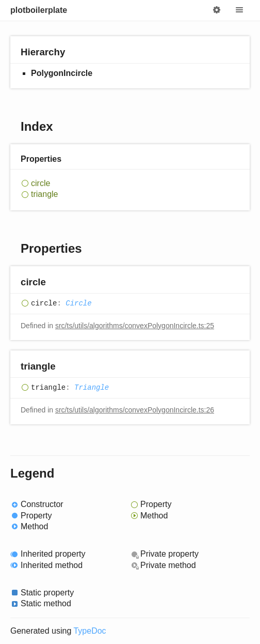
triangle (44, 194)
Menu (239, 10)
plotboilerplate (39, 10)
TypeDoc (90, 631)
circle (40, 183)
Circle (78, 303)
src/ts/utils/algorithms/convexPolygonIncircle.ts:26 (135, 410)
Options (217, 10)
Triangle (92, 388)
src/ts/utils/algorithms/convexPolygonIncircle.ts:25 (135, 326)
